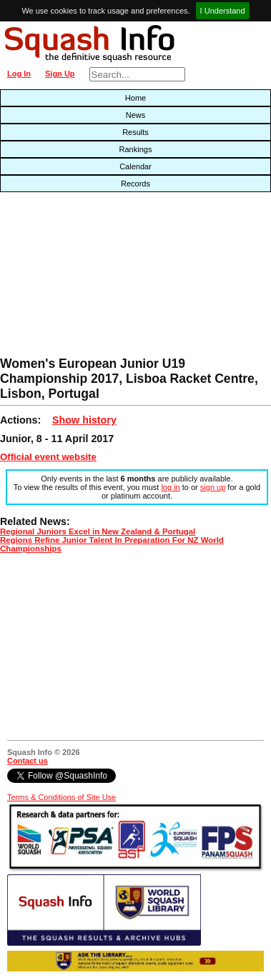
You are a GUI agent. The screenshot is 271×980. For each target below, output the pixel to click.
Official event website (48, 457)
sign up (213, 487)
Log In (19, 74)
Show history (84, 420)
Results (135, 132)
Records (135, 184)
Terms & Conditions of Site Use (61, 797)
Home (135, 98)
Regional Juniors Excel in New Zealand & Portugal (98, 531)
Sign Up (60, 74)
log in (170, 487)
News (136, 115)
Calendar (135, 166)
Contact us (28, 761)
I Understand (223, 11)
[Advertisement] (87, 278)
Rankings (136, 149)
